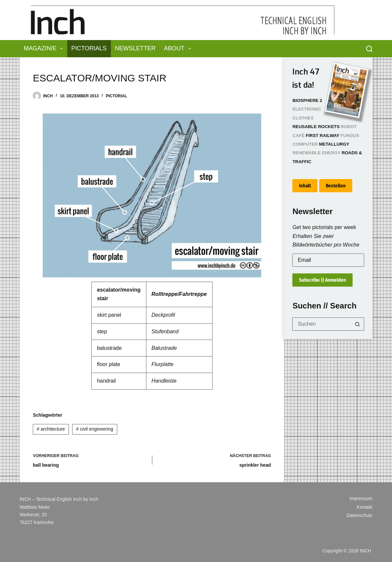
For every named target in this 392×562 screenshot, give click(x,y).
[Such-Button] (358, 324)
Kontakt (364, 507)
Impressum (361, 498)
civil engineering (95, 429)
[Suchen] (369, 49)
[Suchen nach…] (321, 324)
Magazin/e (45, 49)
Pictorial (117, 96)
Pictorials (89, 48)
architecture (51, 429)
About (179, 49)
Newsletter (135, 48)
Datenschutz (360, 515)
